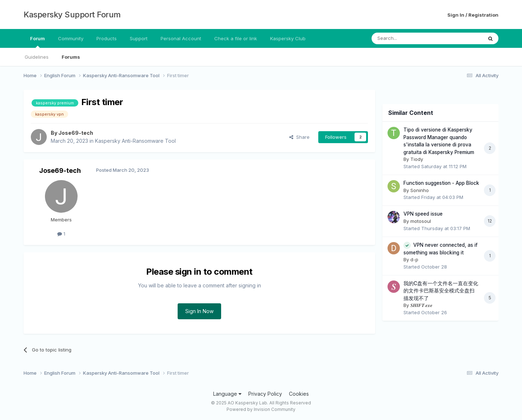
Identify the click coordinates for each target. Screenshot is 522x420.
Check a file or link (236, 38)
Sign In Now (199, 311)
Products (107, 38)
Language (227, 394)
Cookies (299, 394)
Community (71, 38)
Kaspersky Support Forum (72, 14)
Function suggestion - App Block (441, 183)
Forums (71, 57)
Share (299, 137)
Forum (38, 42)
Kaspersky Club (288, 38)
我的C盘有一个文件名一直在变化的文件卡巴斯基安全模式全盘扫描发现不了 (441, 291)
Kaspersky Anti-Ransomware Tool (135, 141)
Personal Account (181, 38)
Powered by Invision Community (261, 409)
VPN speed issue (423, 214)
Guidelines (37, 57)
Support (139, 38)
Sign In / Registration (473, 15)
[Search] (409, 38)
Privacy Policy (265, 394)
